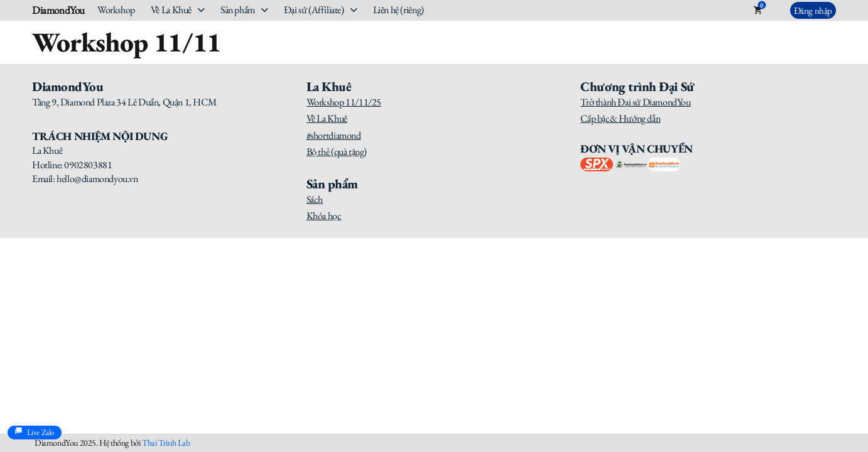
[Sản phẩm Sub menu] (265, 10)
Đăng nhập (813, 10)
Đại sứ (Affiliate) (314, 10)
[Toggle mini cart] (758, 10)
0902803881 (88, 165)
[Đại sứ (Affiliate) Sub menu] (354, 10)
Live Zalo (35, 433)
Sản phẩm (238, 10)
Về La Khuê (171, 10)
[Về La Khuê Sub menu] (201, 10)
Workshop (116, 10)
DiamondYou (58, 10)
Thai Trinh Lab (166, 443)
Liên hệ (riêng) (399, 10)
